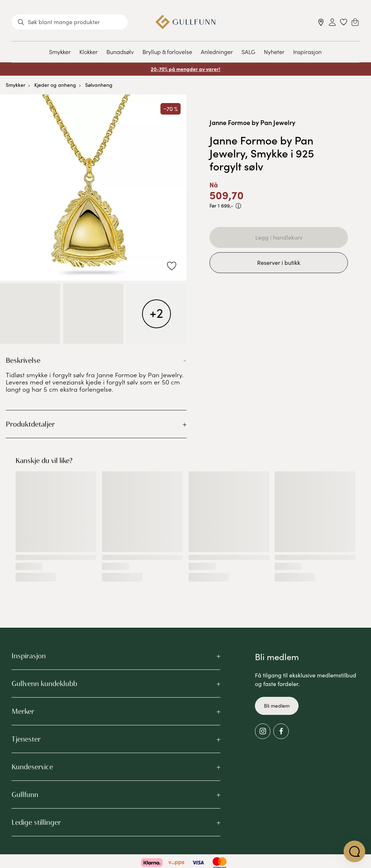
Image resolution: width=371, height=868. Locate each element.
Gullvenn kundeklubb (44, 684)
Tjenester (26, 739)
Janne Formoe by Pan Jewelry (252, 122)
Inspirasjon (307, 52)
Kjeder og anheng (55, 85)
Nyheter (274, 52)
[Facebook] (281, 731)
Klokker (89, 52)
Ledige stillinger (36, 822)
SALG (248, 52)
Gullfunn (25, 794)
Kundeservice (32, 767)
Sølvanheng (99, 85)
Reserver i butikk (279, 262)
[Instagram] (263, 731)
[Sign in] (332, 22)
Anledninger (217, 52)
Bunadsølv (120, 52)
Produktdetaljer (30, 424)
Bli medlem (277, 706)
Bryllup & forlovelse (167, 52)
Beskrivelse (23, 360)
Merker (23, 711)
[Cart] (355, 22)
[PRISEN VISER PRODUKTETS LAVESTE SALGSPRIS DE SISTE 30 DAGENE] (238, 206)
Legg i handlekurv (279, 237)
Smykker (60, 52)
